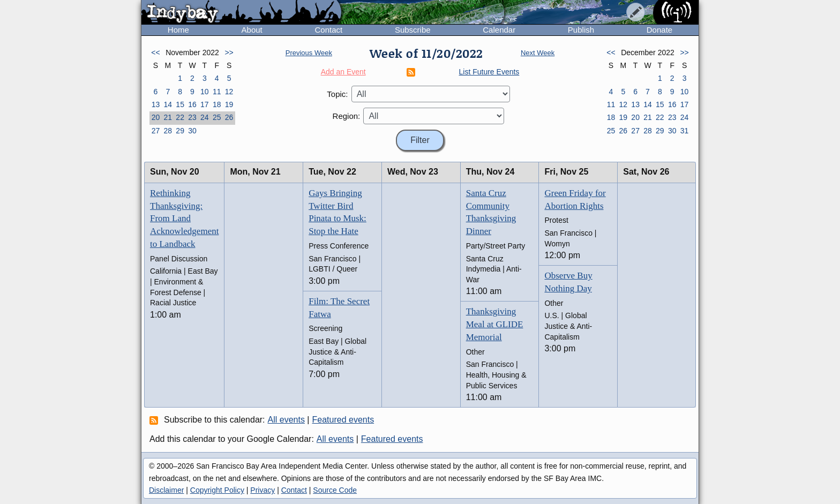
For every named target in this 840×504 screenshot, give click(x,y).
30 (192, 131)
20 (156, 117)
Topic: (337, 94)
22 (180, 117)
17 (205, 104)
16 (192, 104)
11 (217, 92)
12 (229, 92)
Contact (328, 30)
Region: (347, 116)
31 (685, 131)
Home (178, 30)
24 (205, 117)
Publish (581, 30)
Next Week (538, 53)
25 (217, 117)
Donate (659, 30)
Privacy (262, 490)
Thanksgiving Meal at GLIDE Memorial (495, 324)
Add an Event (343, 72)
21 (168, 117)
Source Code (335, 490)
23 (192, 117)
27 (156, 131)
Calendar (499, 30)
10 (205, 92)
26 (229, 117)
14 (168, 104)
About (252, 30)
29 (180, 131)
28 (168, 131)
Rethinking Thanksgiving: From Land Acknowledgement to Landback (184, 219)
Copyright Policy (217, 490)
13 (156, 104)
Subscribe (413, 30)
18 (217, 104)
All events (286, 420)
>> (229, 52)
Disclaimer (166, 490)
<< (155, 52)
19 (229, 104)
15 (180, 104)
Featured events (343, 420)
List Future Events (489, 72)
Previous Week (309, 53)
